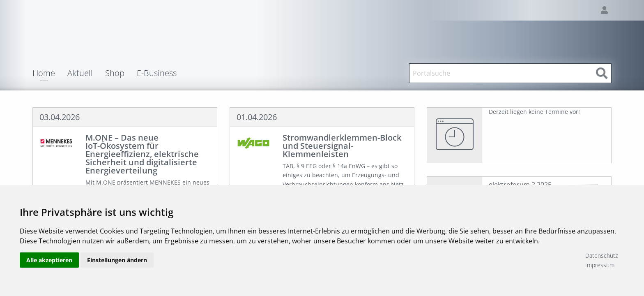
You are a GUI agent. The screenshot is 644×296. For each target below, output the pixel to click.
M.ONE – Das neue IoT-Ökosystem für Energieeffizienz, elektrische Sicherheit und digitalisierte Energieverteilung (142, 154)
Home (44, 74)
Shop (115, 73)
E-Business (157, 73)
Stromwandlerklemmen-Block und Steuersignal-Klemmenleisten (342, 146)
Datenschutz (601, 256)
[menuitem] (50, 73)
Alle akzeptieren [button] (49, 260)
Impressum (600, 265)
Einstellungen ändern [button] (117, 260)
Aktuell (80, 73)
